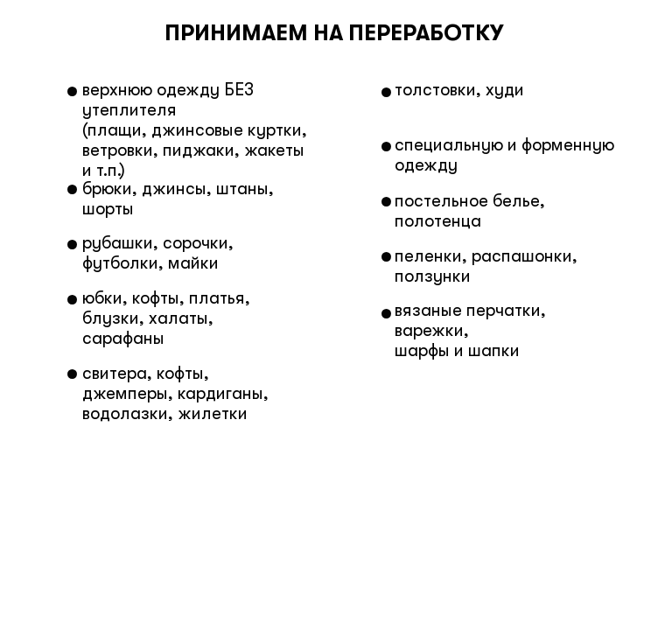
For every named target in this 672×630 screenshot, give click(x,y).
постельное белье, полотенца (470, 211)
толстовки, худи (459, 90)
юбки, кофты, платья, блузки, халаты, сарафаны (166, 318)
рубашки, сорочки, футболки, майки (158, 253)
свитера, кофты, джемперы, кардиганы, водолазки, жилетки (175, 393)
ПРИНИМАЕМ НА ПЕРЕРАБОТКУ (334, 33)
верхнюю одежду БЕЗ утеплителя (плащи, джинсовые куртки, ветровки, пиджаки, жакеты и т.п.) (195, 130)
